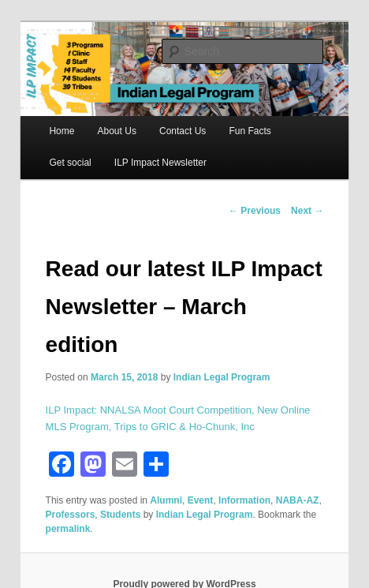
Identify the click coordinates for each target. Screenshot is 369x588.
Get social (70, 163)
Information (244, 500)
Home (61, 131)
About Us (117, 131)
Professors (71, 515)
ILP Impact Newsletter (160, 163)
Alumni (166, 500)
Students (120, 515)
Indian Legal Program (222, 377)
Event (201, 500)
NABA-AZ (298, 500)
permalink (68, 529)
